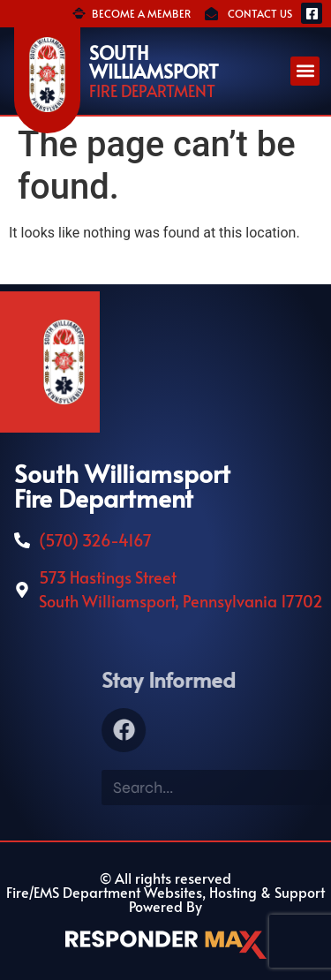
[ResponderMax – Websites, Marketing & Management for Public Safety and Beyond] (166, 945)
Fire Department (152, 91)
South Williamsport (154, 62)
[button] (305, 71)
